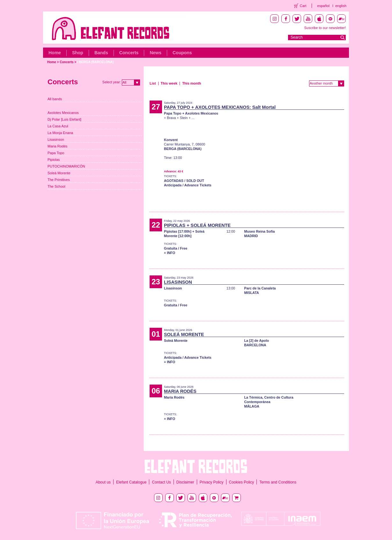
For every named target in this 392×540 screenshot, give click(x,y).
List (153, 83)
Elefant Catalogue (131, 482)
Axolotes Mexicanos (63, 113)
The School (56, 186)
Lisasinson (56, 139)
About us (103, 482)
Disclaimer (185, 482)
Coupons (182, 53)
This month (192, 83)
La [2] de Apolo (256, 341)
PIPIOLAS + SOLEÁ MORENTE (197, 225)
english (341, 6)
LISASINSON (178, 282)
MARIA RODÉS (180, 391)
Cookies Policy (242, 482)
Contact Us (161, 482)
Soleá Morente (59, 173)
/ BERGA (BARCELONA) (96, 62)
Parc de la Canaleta (260, 288)
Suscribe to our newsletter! (325, 28)
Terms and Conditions (278, 482)
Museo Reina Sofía (259, 231)
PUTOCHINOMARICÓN (66, 166)
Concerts (129, 53)
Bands (101, 53)
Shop (78, 53)
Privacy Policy (212, 482)
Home (55, 53)
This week (169, 83)
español (324, 6)
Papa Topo (56, 153)
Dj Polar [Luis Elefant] (64, 119)
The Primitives (59, 180)
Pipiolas (54, 160)
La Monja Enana (60, 133)
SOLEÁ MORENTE (184, 334)
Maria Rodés (57, 146)
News (155, 53)
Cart (303, 6)
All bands (55, 99)
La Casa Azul (58, 126)
